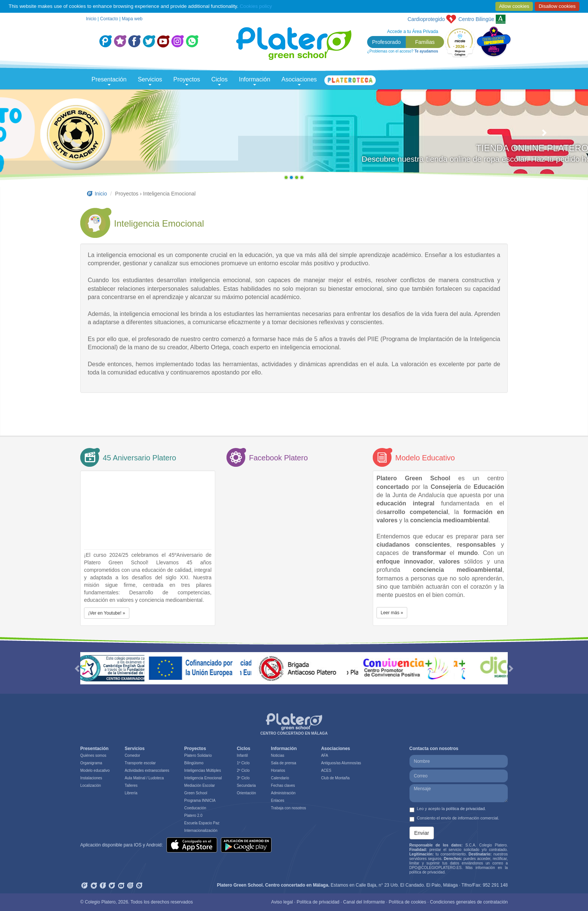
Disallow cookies (557, 6)
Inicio (91, 19)
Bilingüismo (194, 763)
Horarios (278, 770)
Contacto (109, 19)
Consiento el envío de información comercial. (454, 819)
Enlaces (278, 801)
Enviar (422, 833)
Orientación (246, 793)
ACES (326, 770)
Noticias (278, 755)
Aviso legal (282, 902)
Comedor (132, 755)
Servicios (150, 81)
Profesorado (386, 42)
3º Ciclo (243, 778)
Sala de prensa (284, 763)
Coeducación (195, 808)
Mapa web (132, 19)
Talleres (131, 785)
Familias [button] (425, 42)
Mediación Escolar (199, 785)
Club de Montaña (335, 778)
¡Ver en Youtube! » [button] (107, 613)
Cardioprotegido (426, 19)
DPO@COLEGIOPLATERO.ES (436, 868)
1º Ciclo (243, 763)
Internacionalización (201, 831)
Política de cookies (407, 902)
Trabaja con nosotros (289, 808)
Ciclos (219, 81)
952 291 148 (495, 885)
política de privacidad (465, 809)
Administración (283, 793)
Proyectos (187, 81)
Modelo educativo (95, 770)
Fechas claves (283, 785)
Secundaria (246, 785)
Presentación (109, 81)
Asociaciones (299, 81)
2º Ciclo (243, 770)
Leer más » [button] (392, 613)
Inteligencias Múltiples (202, 770)
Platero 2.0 (193, 816)
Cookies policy (256, 6)
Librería (131, 793)
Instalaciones (91, 778)
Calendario (280, 778)
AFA (325, 755)
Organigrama (91, 763)
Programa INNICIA (200, 801)
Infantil (242, 755)
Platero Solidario (198, 755)
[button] (44, 136)
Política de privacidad (318, 902)
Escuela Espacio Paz (202, 823)
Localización (91, 785)
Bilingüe (476, 19)
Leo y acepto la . (448, 809)
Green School (196, 793)
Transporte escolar (140, 763)
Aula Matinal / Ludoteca (144, 778)
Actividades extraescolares (147, 770)
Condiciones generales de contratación (469, 902)
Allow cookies (514, 6)
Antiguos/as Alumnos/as (341, 763)
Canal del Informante (364, 902)
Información (255, 81)
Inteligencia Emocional (203, 778)
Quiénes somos (93, 755)
